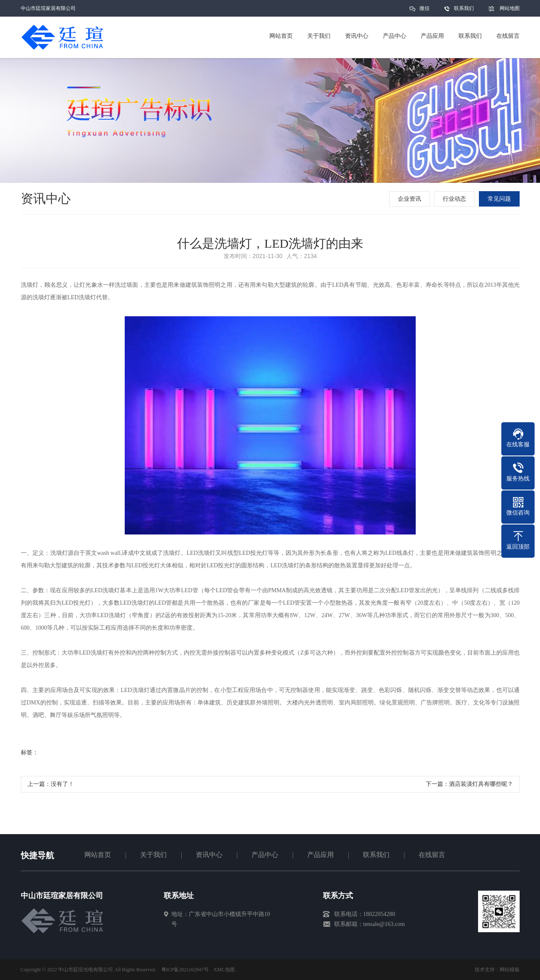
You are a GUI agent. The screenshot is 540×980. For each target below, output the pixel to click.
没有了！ (62, 787)
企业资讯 (410, 199)
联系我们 (464, 8)
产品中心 (265, 855)
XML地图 (224, 970)
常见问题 (500, 199)
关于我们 (153, 855)
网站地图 (510, 8)
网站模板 (510, 970)
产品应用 (321, 855)
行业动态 (455, 199)
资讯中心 (209, 855)
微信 (424, 11)
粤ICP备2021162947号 (185, 970)
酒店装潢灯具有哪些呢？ (481, 787)
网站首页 (98, 855)
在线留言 (432, 855)
